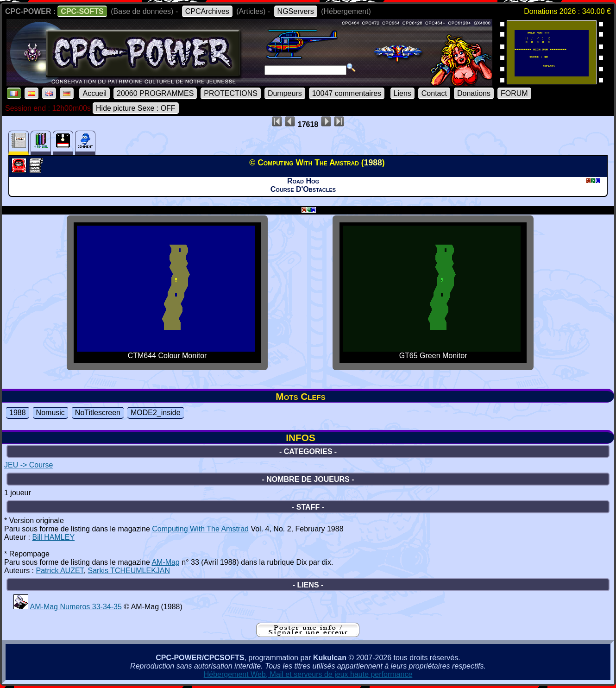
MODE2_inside (156, 413)
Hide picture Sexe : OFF (136, 108)
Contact (434, 93)
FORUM (514, 93)
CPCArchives (207, 11)
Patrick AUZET (60, 571)
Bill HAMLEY (53, 537)
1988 (18, 413)
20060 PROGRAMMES (155, 93)
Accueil (94, 93)
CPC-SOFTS (82, 11)
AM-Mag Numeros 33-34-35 (76, 607)
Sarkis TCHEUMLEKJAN (129, 571)
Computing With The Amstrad (200, 529)
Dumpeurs (285, 93)
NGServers (296, 11)
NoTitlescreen (98, 413)
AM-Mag (165, 562)
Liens (402, 93)
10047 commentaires (347, 93)
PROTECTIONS (231, 93)
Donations (474, 93)
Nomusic (50, 413)
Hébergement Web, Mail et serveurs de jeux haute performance (308, 674)
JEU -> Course (28, 465)
